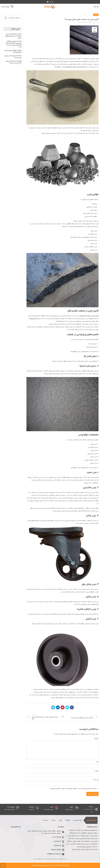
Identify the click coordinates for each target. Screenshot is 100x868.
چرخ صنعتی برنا (77, 821)
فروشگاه (66, 821)
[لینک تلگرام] (48, 2)
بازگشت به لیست (62, 717)
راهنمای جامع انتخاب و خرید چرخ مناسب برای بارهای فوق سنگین (14, 36)
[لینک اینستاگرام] (52, 2)
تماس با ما (41, 821)
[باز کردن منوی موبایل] (96, 7)
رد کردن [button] (3, 865)
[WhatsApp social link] (50, 2)
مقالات (96, 15)
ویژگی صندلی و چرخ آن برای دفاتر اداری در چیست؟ (14, 62)
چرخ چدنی (32, 319)
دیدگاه (96, 740)
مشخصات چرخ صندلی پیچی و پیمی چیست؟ (13, 57)
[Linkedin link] (58, 707)
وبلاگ (58, 821)
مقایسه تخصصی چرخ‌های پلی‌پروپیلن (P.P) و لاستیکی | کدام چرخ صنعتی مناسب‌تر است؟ (14, 44)
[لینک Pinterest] (62, 707)
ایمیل (96, 772)
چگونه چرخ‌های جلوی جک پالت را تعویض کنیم (13, 51)
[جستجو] (12, 18)
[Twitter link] (67, 707)
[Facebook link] (72, 707)
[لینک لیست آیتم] (43, 838)
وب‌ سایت (96, 781)
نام (97, 763)
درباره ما (50, 821)
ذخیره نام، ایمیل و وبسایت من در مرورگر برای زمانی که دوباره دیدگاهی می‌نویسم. (73, 789)
